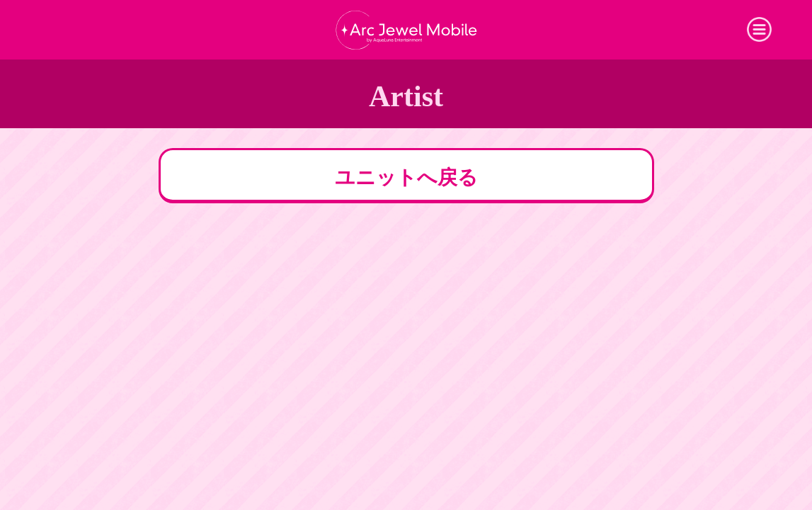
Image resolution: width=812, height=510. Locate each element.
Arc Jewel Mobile (406, 30)
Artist (406, 96)
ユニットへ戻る (406, 177)
